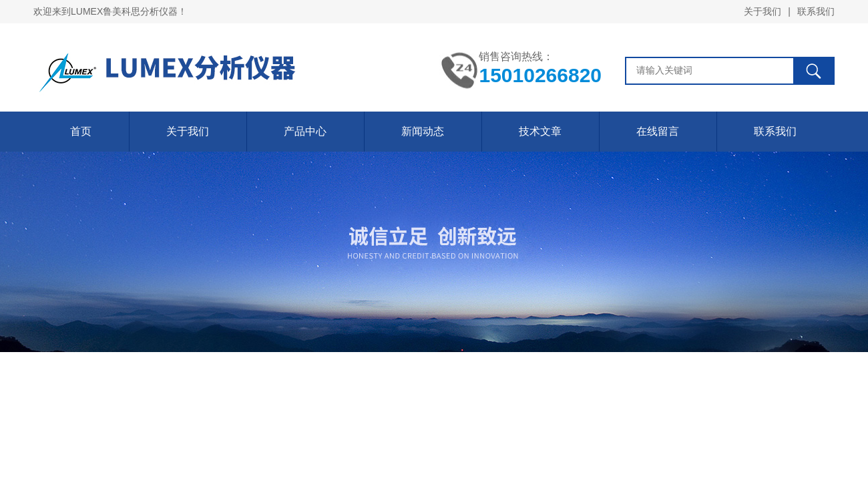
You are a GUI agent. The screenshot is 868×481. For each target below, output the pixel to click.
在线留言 (658, 131)
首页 (81, 131)
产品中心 (305, 131)
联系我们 (816, 11)
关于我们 (763, 11)
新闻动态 (423, 131)
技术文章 (540, 131)
